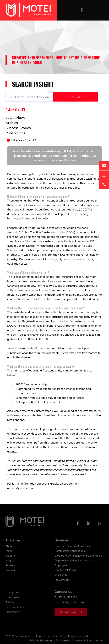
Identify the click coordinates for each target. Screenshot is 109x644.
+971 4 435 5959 (67, 597)
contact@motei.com (71, 602)
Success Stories (15, 607)
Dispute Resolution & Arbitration (74, 561)
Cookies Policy (82, 642)
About (9, 546)
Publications (13, 612)
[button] (82, 10)
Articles (10, 602)
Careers (10, 556)
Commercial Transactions (70, 551)
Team (9, 551)
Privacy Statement (41, 642)
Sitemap (98, 642)
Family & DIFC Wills (66, 570)
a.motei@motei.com (20, 488)
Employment (62, 565)
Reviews (10, 565)
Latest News (13, 597)
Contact (10, 570)
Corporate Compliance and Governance (78, 556)
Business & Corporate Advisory (73, 546)
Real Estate (61, 575)
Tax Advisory (62, 580)
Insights (10, 561)
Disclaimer (63, 642)
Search (75, 97)
